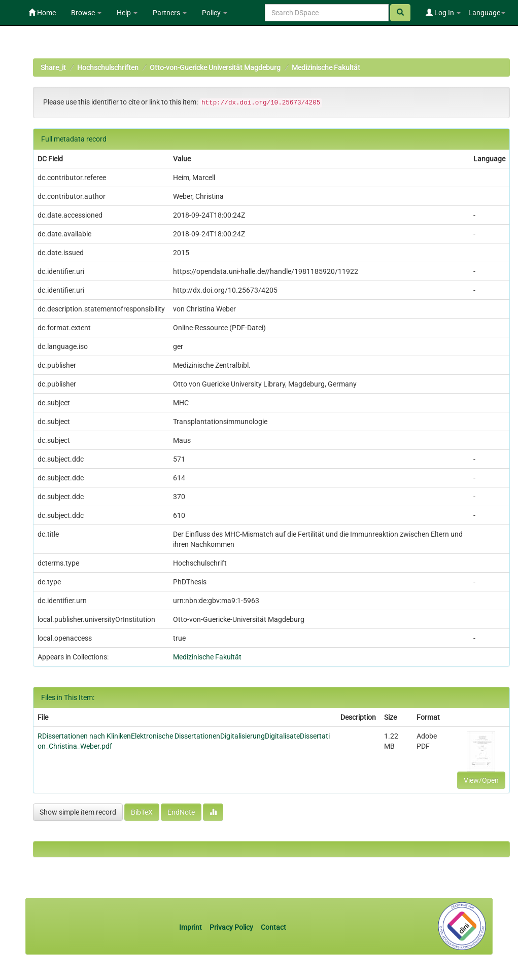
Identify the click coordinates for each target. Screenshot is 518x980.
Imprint (191, 927)
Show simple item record (78, 812)
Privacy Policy (231, 927)
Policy (215, 13)
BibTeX (142, 812)
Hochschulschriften (108, 67)
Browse (86, 13)
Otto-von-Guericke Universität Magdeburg (215, 67)
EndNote (181, 812)
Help (127, 13)
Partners (170, 13)
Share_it (53, 67)
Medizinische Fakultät (326, 67)
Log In (443, 13)
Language (487, 13)
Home (42, 13)
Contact (273, 927)
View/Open (481, 780)
